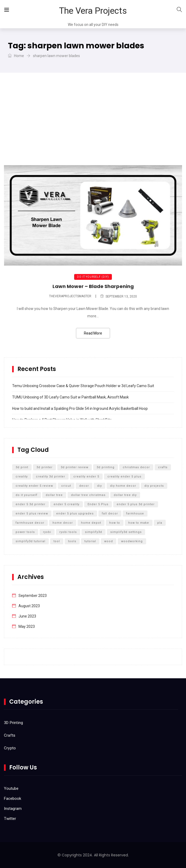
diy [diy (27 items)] (99, 486)
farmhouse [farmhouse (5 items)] (135, 514)
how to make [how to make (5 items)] (139, 523)
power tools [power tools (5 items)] (25, 532)
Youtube (11, 788)
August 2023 (29, 606)
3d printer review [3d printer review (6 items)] (75, 467)
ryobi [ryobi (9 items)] (47, 532)
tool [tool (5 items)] (57, 541)
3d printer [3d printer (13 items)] (44, 467)
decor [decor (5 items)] (84, 486)
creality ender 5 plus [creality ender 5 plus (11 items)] (124, 477)
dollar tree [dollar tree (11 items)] (54, 495)
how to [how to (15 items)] (115, 523)
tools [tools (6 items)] (72, 541)
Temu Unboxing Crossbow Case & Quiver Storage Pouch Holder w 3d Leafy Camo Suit (83, 386)
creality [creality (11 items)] (22, 477)
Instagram (13, 809)
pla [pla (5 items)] (160, 523)
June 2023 (27, 616)
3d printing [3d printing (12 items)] (106, 467)
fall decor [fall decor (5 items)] (110, 514)
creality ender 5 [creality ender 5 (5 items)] (86, 477)
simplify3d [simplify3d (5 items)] (94, 532)
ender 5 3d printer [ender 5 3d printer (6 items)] (30, 504)
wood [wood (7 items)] (109, 541)
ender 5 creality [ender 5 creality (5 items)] (66, 504)
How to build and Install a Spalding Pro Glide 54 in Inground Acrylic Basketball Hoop (80, 409)
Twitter (10, 819)
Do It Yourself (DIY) (93, 277)
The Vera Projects (93, 11)
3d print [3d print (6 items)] (22, 467)
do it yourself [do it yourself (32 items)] (27, 495)
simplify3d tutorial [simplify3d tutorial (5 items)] (30, 541)
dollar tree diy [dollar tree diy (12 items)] (125, 495)
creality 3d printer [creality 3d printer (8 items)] (51, 477)
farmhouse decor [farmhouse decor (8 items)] (30, 523)
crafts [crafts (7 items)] (163, 467)
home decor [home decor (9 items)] (63, 523)
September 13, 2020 (119, 296)
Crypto (10, 748)
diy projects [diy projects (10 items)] (154, 486)
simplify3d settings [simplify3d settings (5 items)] (126, 532)
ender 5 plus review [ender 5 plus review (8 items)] (32, 514)
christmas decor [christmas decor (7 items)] (136, 467)
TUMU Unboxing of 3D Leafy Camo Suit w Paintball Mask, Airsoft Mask (70, 397)
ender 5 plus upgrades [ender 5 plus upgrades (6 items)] (75, 514)
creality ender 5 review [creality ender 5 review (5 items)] (34, 486)
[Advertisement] (93, 126)
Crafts (10, 735)
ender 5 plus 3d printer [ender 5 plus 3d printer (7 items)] (136, 504)
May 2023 (27, 626)
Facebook (13, 799)
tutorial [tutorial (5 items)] (90, 541)
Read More (93, 333)
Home (16, 56)
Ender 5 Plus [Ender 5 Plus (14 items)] (98, 504)
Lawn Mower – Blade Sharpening (93, 286)
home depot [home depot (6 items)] (91, 523)
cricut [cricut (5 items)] (66, 486)
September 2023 (33, 596)
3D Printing (13, 723)
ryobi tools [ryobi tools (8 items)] (68, 532)
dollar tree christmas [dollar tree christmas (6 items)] (88, 495)
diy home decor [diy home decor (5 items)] (123, 486)
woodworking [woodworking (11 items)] (132, 541)
